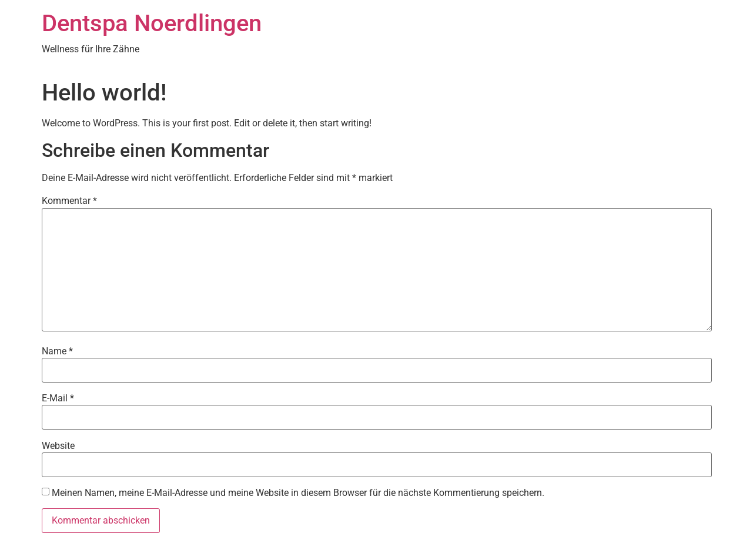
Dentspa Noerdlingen (152, 23)
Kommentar (69, 201)
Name (57, 351)
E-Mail (58, 398)
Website (58, 446)
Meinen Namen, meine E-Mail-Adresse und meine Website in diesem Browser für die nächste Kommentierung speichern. (298, 493)
